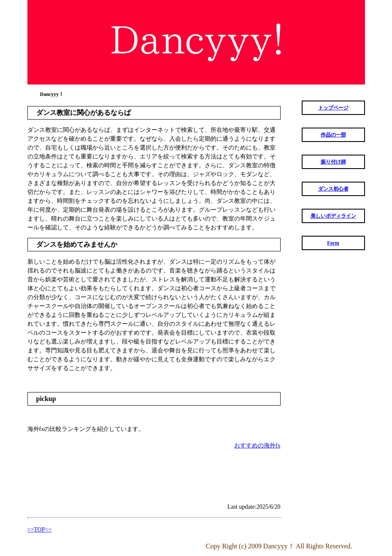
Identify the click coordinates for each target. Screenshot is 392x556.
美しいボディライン (333, 216)
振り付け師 (333, 162)
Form (333, 243)
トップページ (333, 108)
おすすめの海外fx (257, 446)
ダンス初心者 (333, 189)
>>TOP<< (40, 530)
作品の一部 (333, 135)
